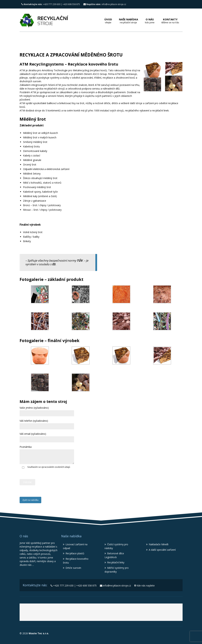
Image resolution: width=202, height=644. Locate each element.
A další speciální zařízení (162, 550)
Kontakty (170, 21)
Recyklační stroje (106, 613)
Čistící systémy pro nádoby (116, 546)
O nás (150, 21)
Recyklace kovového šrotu (76, 561)
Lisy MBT (138, 613)
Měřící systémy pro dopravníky (117, 570)
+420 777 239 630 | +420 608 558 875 (51, 4)
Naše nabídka (128, 21)
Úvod (108, 21)
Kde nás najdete (146, 586)
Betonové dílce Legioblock (114, 555)
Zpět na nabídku (30, 500)
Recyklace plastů (75, 553)
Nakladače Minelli (159, 544)
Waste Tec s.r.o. (38, 633)
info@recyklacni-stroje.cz (105, 4)
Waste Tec (65, 613)
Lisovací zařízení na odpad (75, 546)
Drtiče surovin (73, 568)
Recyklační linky (116, 562)
